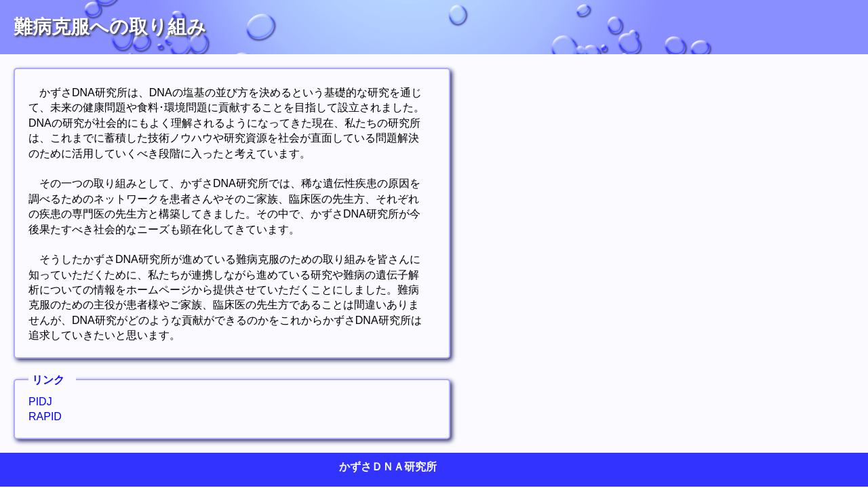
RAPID (45, 416)
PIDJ (40, 402)
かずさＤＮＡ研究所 (388, 467)
